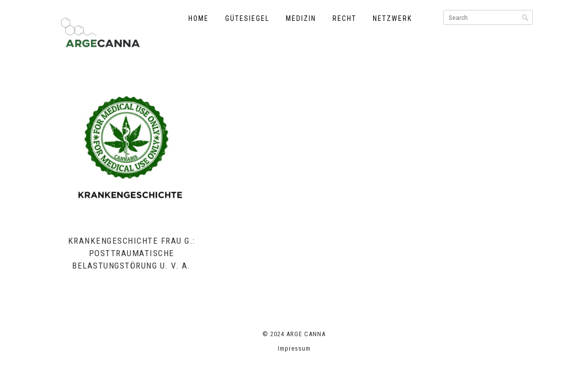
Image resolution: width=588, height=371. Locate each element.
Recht (344, 18)
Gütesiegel (247, 18)
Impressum (294, 348)
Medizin (301, 18)
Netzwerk (392, 18)
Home (199, 18)
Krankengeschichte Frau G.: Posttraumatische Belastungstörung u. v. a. (132, 253)
